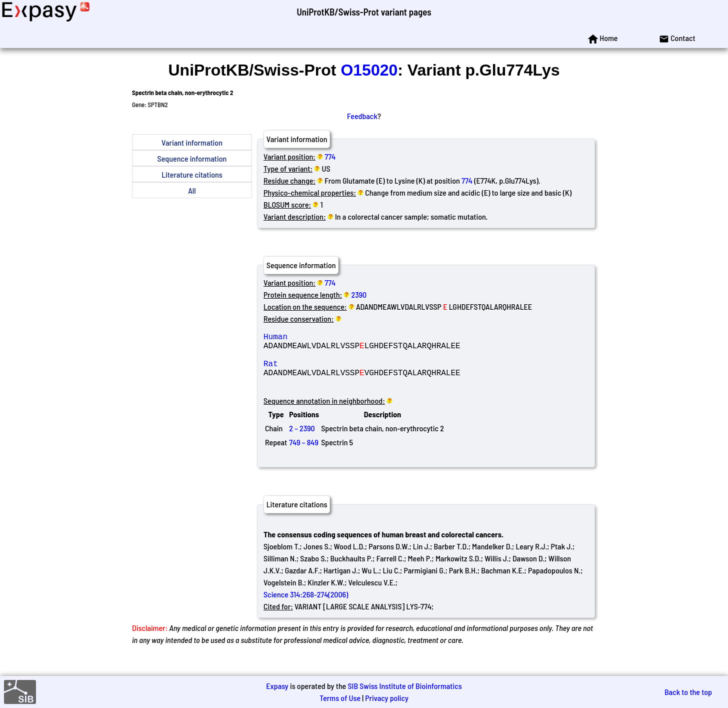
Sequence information (192, 158)
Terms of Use (340, 698)
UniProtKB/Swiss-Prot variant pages (364, 12)
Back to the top (688, 692)
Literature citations (192, 174)
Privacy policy (387, 698)
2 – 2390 (302, 440)
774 (330, 156)
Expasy (277, 686)
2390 (359, 294)
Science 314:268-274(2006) (306, 606)
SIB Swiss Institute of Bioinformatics (404, 686)
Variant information (192, 142)
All (192, 190)
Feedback (362, 116)
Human (335, 338)
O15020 (369, 70)
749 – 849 (304, 454)
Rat (335, 371)
